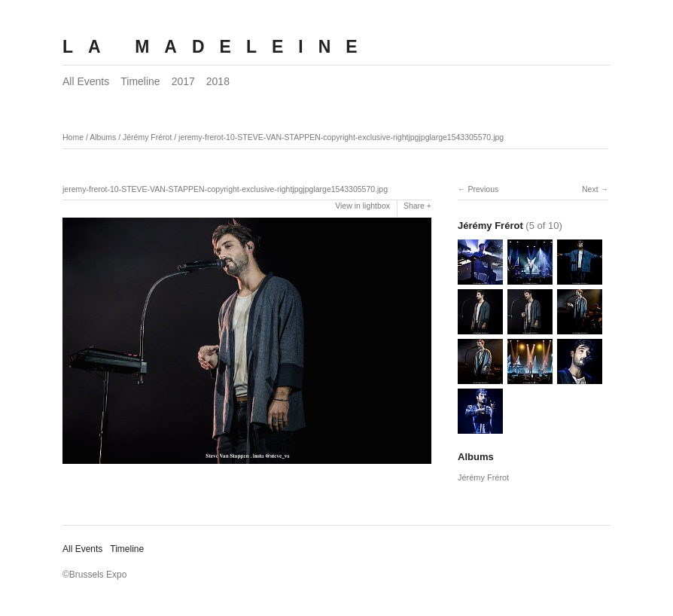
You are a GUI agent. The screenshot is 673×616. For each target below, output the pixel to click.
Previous (483, 189)
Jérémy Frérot (147, 137)
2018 (218, 81)
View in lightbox (362, 206)
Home (73, 137)
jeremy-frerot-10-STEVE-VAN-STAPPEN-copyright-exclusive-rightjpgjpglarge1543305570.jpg (341, 137)
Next (590, 189)
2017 (183, 81)
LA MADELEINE (218, 47)
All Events (86, 81)
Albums (103, 137)
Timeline (140, 81)
